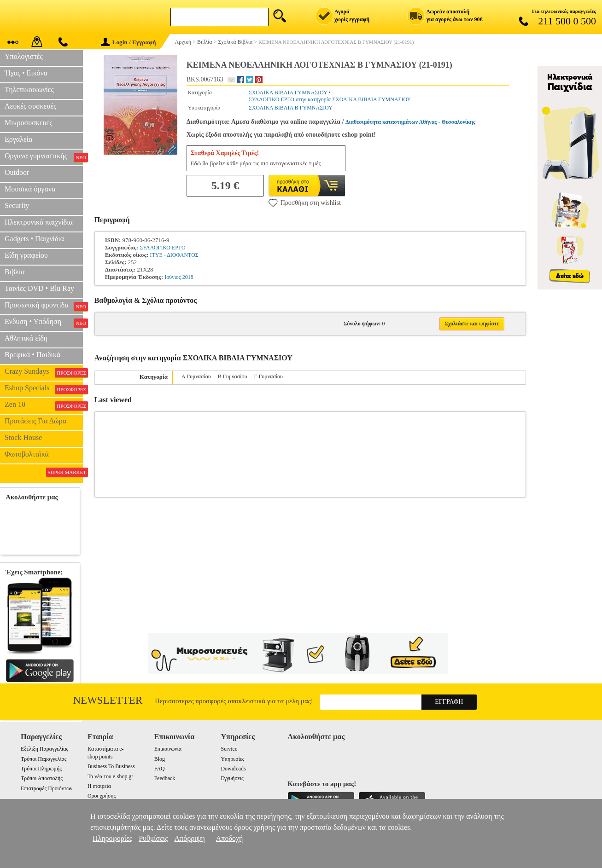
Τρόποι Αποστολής (42, 778)
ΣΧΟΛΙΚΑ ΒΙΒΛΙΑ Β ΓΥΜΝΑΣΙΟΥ (291, 108)
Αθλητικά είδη (26, 338)
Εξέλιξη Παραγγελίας (44, 749)
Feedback (165, 778)
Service (229, 749)
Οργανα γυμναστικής (44, 157)
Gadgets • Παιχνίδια (34, 239)
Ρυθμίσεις (153, 838)
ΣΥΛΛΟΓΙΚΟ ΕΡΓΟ (162, 248)
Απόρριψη (190, 838)
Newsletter (108, 700)
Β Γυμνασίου (233, 376)
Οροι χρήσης (102, 796)
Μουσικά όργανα (30, 189)
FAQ (160, 769)
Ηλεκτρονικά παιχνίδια (39, 222)
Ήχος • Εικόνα (26, 73)
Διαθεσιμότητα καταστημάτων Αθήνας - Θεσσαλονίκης (410, 122)
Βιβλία (15, 272)
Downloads (234, 769)
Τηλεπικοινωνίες (29, 90)
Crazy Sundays (44, 372)
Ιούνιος (172, 277)
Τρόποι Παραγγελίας (44, 759)
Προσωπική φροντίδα (44, 306)
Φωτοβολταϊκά (27, 454)
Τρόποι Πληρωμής (41, 769)
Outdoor (17, 172)
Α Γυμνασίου (196, 376)
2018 (188, 277)
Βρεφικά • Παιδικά (32, 355)
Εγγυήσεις (232, 778)
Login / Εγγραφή (129, 42)
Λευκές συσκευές (30, 106)
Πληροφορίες (112, 838)
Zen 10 (44, 405)
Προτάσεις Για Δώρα (35, 421)
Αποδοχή (230, 838)
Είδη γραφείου (26, 255)
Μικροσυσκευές (29, 123)
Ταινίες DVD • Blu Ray (39, 288)
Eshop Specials (44, 389)
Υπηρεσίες (233, 759)
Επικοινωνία (168, 749)
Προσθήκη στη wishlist (305, 203)
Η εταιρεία (99, 786)
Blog (160, 759)
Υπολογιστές (24, 56)
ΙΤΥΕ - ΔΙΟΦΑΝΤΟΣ (174, 255)
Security (17, 205)
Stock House (23, 437)
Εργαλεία (18, 139)
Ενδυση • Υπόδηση (44, 323)
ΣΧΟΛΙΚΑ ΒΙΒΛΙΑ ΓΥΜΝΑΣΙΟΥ (288, 93)
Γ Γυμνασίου (268, 376)
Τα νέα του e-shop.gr (110, 776)
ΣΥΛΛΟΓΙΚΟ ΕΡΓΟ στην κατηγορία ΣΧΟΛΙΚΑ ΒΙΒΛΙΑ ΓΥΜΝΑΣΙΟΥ (330, 99)
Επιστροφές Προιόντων (47, 788)
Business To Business (111, 766)
